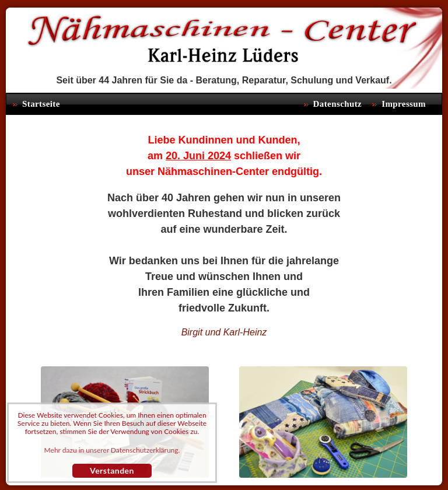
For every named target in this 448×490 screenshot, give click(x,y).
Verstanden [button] (112, 470)
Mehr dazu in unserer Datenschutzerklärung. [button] (112, 450)
